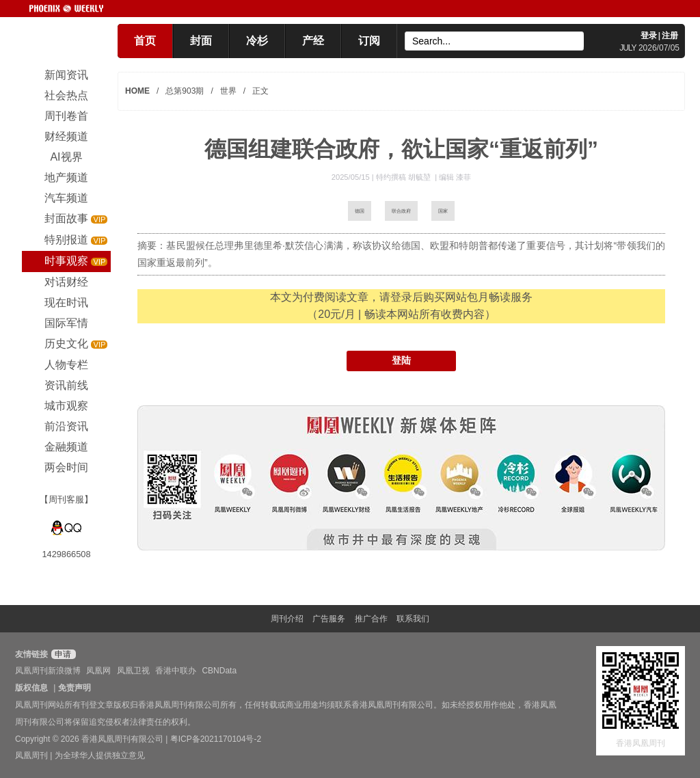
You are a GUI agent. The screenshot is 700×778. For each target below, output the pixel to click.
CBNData (219, 671)
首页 (145, 41)
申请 (62, 654)
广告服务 (329, 619)
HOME (137, 91)
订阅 (369, 41)
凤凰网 (98, 671)
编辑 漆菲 (455, 177)
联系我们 (413, 619)
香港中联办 (176, 671)
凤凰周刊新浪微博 (48, 671)
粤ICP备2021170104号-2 (216, 739)
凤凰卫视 (133, 671)
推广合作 (371, 619)
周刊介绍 (287, 619)
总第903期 (185, 91)
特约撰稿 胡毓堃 (404, 177)
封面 (201, 41)
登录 (649, 36)
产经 (313, 41)
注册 (670, 36)
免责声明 (75, 688)
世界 (228, 91)
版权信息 (31, 688)
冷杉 (257, 41)
